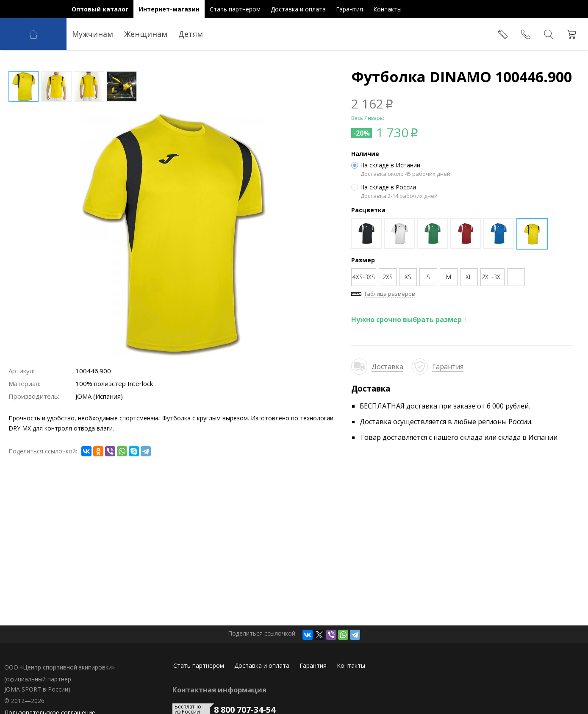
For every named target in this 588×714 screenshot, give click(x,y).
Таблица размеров (390, 294)
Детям (191, 34)
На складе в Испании (386, 165)
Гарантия (448, 367)
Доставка (387, 367)
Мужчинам (93, 34)
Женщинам (146, 34)
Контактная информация (219, 690)
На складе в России (384, 187)
